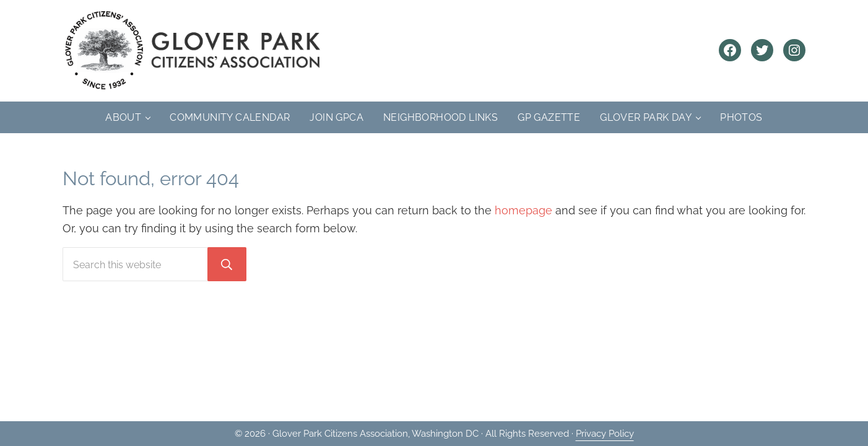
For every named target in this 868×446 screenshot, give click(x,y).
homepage (523, 210)
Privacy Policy (605, 434)
